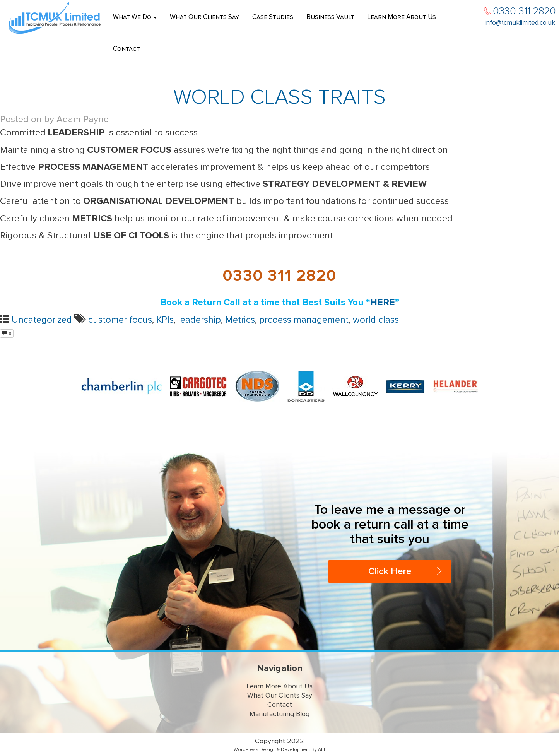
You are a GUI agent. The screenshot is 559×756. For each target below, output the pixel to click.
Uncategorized (42, 320)
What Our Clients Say (204, 17)
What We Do (135, 17)
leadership (199, 320)
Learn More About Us (402, 17)
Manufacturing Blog (279, 714)
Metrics (240, 320)
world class (376, 320)
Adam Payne (83, 120)
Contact (127, 49)
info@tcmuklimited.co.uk (520, 23)
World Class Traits (279, 97)
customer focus (120, 320)
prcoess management (304, 320)
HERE (383, 303)
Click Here (390, 571)
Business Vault (330, 17)
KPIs (165, 320)
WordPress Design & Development (272, 750)
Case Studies (273, 17)
